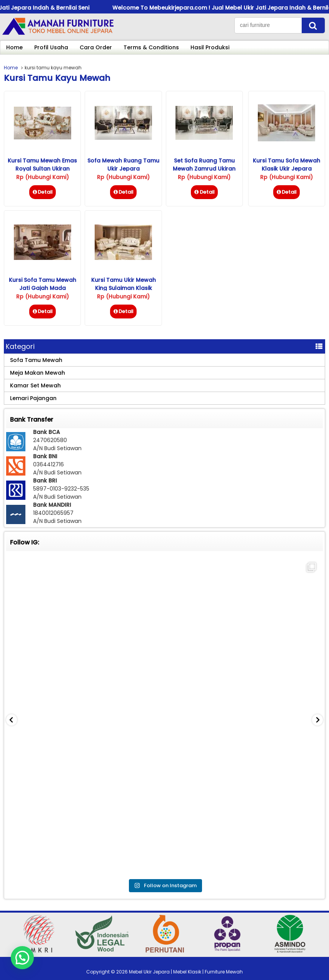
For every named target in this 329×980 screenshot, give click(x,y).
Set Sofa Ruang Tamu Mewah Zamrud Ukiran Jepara (204, 169)
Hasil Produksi (210, 47)
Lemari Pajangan (33, 398)
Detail (43, 192)
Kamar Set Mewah (35, 385)
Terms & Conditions (151, 47)
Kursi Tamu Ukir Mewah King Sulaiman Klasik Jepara (124, 288)
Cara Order (96, 47)
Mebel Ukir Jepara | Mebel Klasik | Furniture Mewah (186, 972)
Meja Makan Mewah (38, 373)
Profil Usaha (51, 47)
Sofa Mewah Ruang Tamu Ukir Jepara (123, 165)
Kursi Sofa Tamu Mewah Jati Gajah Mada (43, 284)
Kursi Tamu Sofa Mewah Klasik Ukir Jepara (286, 165)
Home (14, 47)
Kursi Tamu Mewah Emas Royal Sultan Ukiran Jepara (42, 169)
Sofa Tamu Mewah (36, 360)
